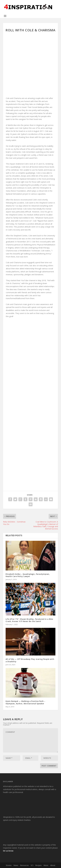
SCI (32, 865)
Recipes (38, 865)
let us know (8, 851)
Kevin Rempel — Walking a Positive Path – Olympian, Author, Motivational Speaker (25, 702)
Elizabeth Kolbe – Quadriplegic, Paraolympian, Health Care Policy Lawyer (28, 575)
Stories (9, 865)
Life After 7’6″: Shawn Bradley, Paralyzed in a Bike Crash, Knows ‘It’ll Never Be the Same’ (29, 620)
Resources (24, 865)
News (16, 865)
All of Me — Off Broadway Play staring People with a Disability (30, 660)
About (53, 865)
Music (46, 865)
